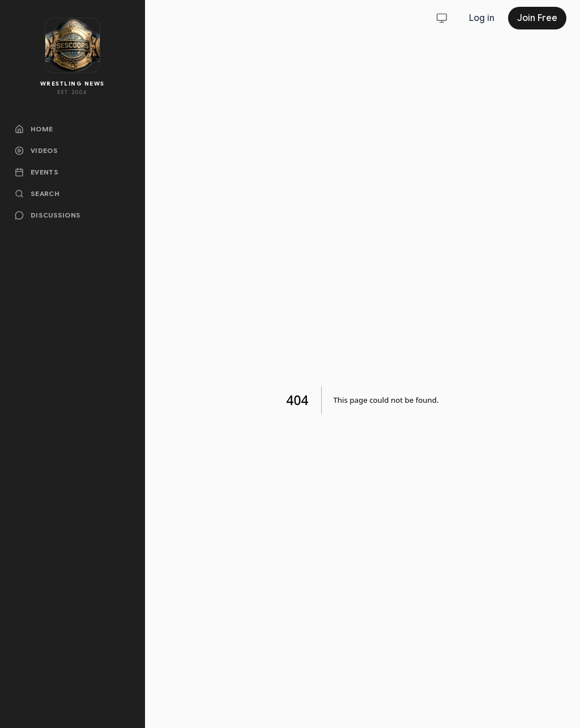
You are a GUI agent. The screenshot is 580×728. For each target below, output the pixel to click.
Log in (482, 18)
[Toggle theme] (442, 18)
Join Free (537, 18)
